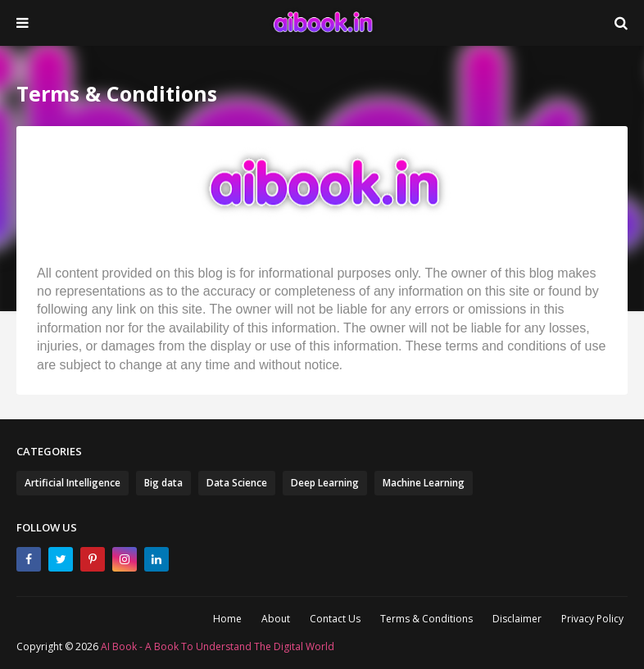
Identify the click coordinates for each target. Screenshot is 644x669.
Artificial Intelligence (73, 483)
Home (227, 619)
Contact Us (335, 619)
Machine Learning (424, 483)
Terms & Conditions (426, 619)
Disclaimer (517, 619)
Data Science (237, 483)
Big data (163, 483)
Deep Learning (325, 483)
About (276, 619)
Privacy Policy (592, 619)
